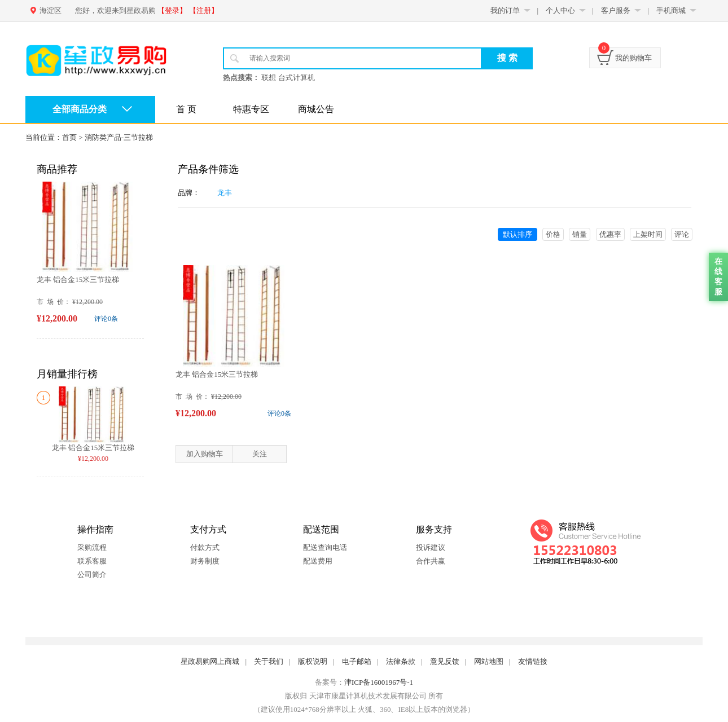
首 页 (186, 109)
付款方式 (205, 547)
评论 (682, 234)
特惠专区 (251, 109)
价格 (553, 234)
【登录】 (172, 10)
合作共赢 (431, 561)
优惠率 (610, 234)
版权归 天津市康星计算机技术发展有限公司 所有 (364, 696)
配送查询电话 (325, 547)
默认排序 (518, 234)
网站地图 (489, 661)
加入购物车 (205, 454)
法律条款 (401, 661)
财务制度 (205, 561)
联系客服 (92, 561)
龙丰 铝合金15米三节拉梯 (78, 279)
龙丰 (225, 193)
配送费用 (318, 561)
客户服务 (616, 10)
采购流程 (92, 547)
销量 (580, 234)
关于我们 (269, 661)
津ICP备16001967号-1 (379, 682)
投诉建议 (431, 547)
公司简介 (92, 574)
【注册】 (204, 10)
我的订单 (505, 10)
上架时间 (648, 234)
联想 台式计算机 (288, 78)
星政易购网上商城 (210, 661)
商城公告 (316, 109)
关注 (260, 454)
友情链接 (533, 661)
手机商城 (671, 10)
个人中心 (560, 10)
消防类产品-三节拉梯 (119, 137)
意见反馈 (445, 661)
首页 (69, 137)
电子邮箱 (357, 661)
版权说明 (313, 661)
